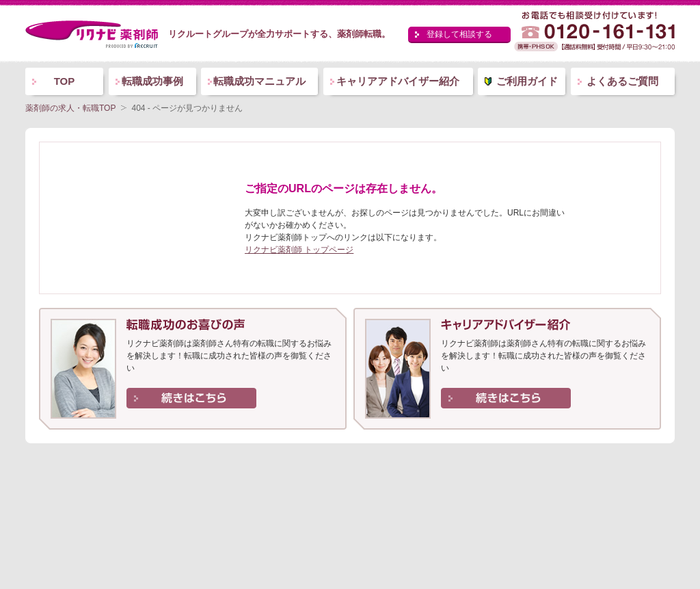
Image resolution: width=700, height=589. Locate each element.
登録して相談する (459, 34)
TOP (65, 81)
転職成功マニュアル (259, 81)
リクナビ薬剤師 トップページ (299, 250)
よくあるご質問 (622, 81)
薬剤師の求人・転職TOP (70, 108)
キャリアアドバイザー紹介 (398, 81)
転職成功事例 (152, 81)
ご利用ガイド (527, 81)
